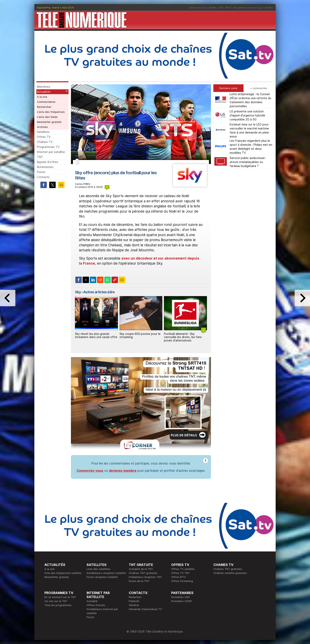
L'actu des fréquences (51, 112)
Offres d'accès (96, 605)
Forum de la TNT (139, 581)
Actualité (92, 601)
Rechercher (44, 107)
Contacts (43, 177)
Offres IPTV (179, 577)
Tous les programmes (58, 605)
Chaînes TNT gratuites (143, 573)
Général (134, 605)
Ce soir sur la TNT (56, 601)
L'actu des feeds (47, 117)
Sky (78, 292)
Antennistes (45, 167)
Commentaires (46, 102)
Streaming (239, 7)
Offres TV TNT (181, 573)
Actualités (44, 92)
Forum (41, 172)
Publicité (134, 601)
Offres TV (44, 137)
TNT (221, 7)
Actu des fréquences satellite (63, 573)
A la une (42, 97)
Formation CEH (180, 597)
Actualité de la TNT (141, 569)
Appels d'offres (48, 162)
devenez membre (123, 471)
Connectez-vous (90, 471)
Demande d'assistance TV (145, 609)
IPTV (228, 7)
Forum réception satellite (102, 577)
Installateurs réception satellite (106, 573)
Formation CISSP (182, 601)
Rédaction (135, 597)
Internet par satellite (260, 7)
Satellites (43, 132)
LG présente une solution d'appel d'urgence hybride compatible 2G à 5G (247, 115)
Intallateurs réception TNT (145, 577)
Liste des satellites (98, 569)
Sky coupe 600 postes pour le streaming (140, 335)
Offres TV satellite (183, 569)
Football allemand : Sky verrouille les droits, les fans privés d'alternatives (183, 337)
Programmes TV (48, 147)
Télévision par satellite (203, 7)
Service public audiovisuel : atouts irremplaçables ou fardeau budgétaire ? (248, 162)
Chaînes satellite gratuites (230, 573)
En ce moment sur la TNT (60, 597)
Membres (43, 87)
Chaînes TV (45, 142)
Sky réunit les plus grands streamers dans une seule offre (96, 335)
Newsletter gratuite (49, 122)
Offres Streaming (182, 581)
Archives (42, 127)
